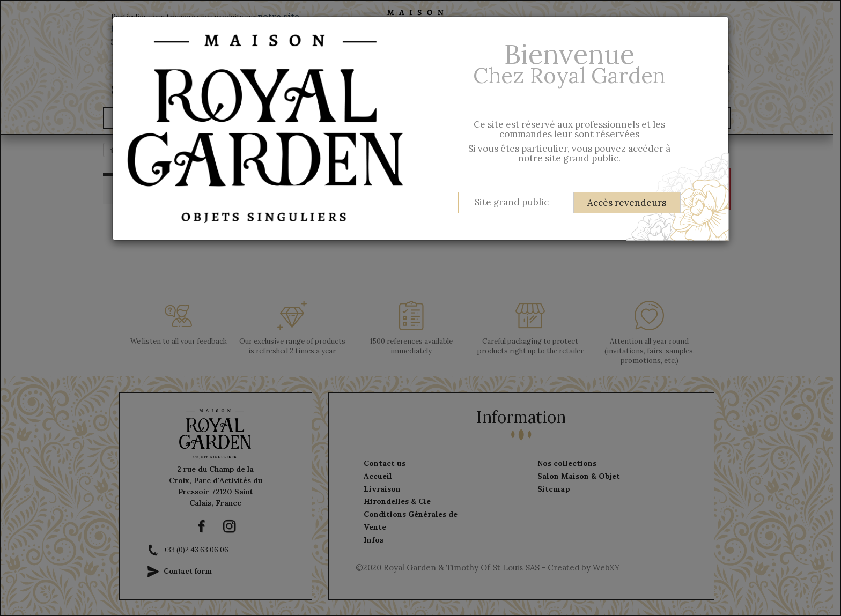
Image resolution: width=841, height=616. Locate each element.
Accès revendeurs (627, 203)
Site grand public (512, 202)
